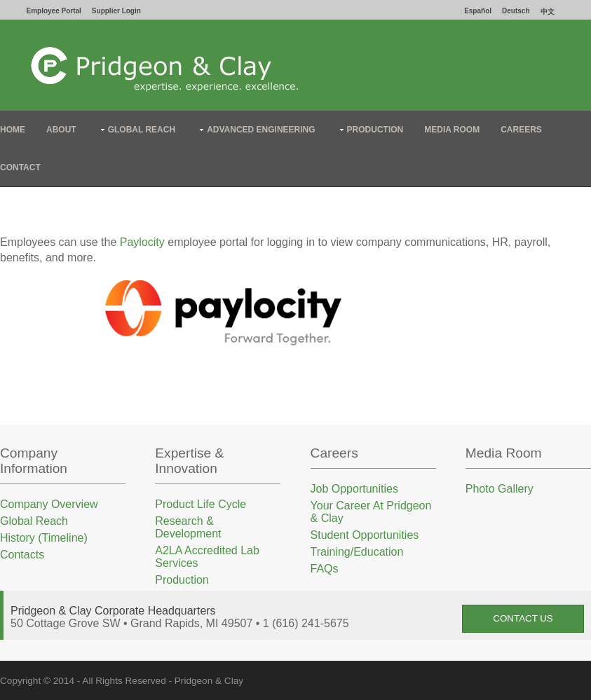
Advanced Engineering (261, 130)
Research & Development (188, 527)
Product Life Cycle (201, 504)
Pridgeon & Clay (209, 681)
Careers (521, 130)
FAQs (325, 569)
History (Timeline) (44, 538)
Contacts (22, 555)
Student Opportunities (365, 535)
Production (375, 130)
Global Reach (142, 130)
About (61, 130)
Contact (20, 167)
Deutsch (516, 11)
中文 (548, 12)
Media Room (452, 130)
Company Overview (49, 504)
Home (13, 130)
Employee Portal (54, 11)
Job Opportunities (354, 489)
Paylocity (142, 242)
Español (478, 11)
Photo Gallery (500, 489)
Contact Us (523, 618)
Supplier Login (116, 11)
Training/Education (357, 552)
